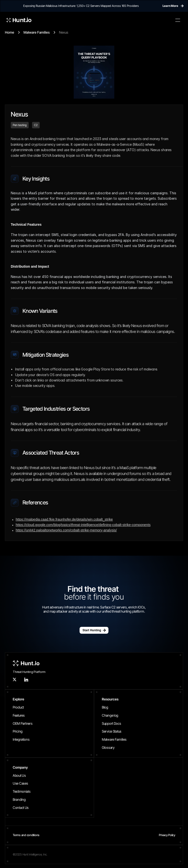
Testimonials (22, 791)
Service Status (112, 731)
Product (18, 707)
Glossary (108, 747)
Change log (110, 715)
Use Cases (20, 783)
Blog (105, 707)
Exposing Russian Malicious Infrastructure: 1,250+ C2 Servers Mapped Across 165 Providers (81, 6)
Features (19, 715)
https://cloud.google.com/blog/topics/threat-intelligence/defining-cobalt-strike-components (83, 525)
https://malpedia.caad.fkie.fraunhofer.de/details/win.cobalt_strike (64, 519)
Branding (19, 799)
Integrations (21, 739)
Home (10, 32)
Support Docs (112, 723)
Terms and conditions (26, 835)
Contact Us (21, 808)
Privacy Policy (167, 835)
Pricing (18, 731)
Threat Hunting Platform (29, 672)
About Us (19, 775)
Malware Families (37, 32)
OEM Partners (23, 723)
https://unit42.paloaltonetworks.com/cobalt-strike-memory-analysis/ (66, 530)
